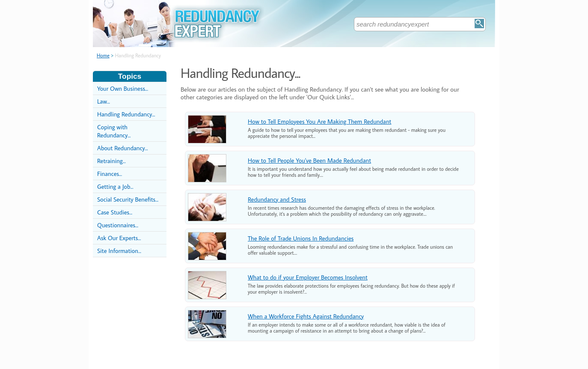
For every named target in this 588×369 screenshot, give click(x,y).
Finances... (110, 174)
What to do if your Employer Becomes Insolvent (308, 277)
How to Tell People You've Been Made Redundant (309, 160)
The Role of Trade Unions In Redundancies (301, 238)
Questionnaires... (118, 225)
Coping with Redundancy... (114, 131)
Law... (104, 101)
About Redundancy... (123, 148)
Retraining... (111, 161)
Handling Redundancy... (126, 114)
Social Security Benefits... (128, 199)
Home (103, 55)
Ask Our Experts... (119, 238)
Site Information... (119, 251)
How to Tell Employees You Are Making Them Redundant (319, 121)
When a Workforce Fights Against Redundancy (306, 316)
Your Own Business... (123, 88)
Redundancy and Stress (277, 199)
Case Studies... (115, 212)
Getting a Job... (115, 186)
